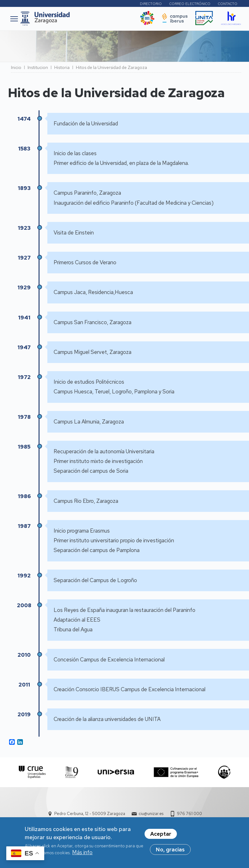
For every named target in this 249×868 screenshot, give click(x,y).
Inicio (16, 67)
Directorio (151, 4)
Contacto (228, 4)
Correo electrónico (190, 4)
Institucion (38, 67)
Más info (82, 853)
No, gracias (170, 850)
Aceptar (161, 834)
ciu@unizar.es (151, 814)
